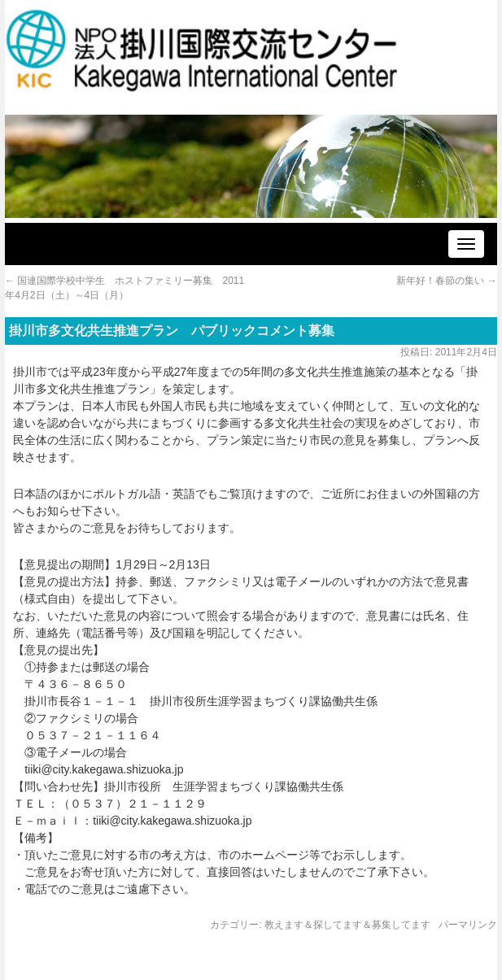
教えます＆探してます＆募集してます (347, 925)
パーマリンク (468, 925)
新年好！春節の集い (446, 281)
